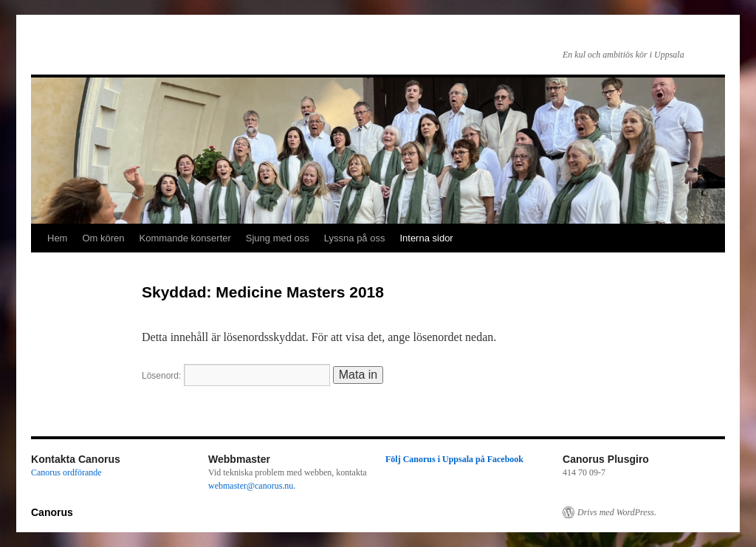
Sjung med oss (278, 238)
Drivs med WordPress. (617, 512)
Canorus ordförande (66, 472)
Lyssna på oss (355, 238)
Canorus (52, 512)
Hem (57, 238)
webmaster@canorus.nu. (252, 486)
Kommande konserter (185, 238)
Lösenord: (236, 376)
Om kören (103, 238)
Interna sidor (426, 238)
